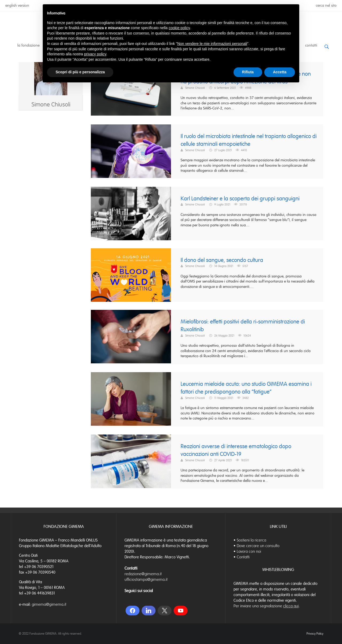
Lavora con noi (249, 551)
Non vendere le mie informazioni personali (212, 44)
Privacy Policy (315, 634)
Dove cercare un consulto (258, 546)
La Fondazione (28, 45)
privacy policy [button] (95, 54)
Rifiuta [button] (248, 72)
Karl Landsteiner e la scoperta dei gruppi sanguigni (240, 199)
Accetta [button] (280, 72)
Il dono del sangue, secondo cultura (222, 260)
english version (17, 5)
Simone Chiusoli (51, 136)
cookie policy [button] (179, 28)
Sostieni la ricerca (251, 540)
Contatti (311, 45)
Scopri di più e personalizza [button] (80, 72)
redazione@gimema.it (143, 574)
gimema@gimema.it (49, 604)
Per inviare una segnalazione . (267, 606)
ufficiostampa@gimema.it (146, 580)
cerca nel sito (326, 5)
